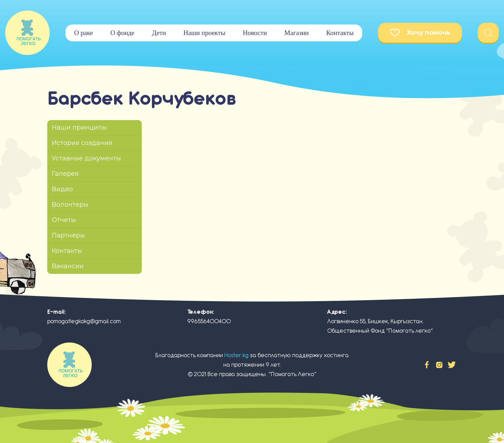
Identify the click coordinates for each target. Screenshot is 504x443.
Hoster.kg (236, 355)
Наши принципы (79, 127)
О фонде (122, 33)
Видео (62, 189)
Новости (255, 33)
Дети (159, 33)
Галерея (65, 174)
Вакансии (68, 266)
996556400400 (209, 321)
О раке (84, 33)
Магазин (297, 33)
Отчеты (64, 220)
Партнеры (68, 235)
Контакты (340, 33)
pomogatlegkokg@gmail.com (84, 321)
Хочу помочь (420, 33)
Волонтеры (70, 205)
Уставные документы (86, 158)
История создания (82, 143)
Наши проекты (204, 33)
